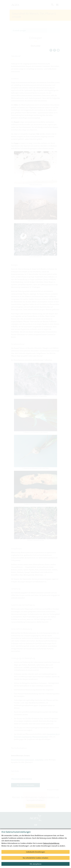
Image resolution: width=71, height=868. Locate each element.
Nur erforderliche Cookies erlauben (35, 858)
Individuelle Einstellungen (35, 852)
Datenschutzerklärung (51, 843)
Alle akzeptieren (36, 864)
